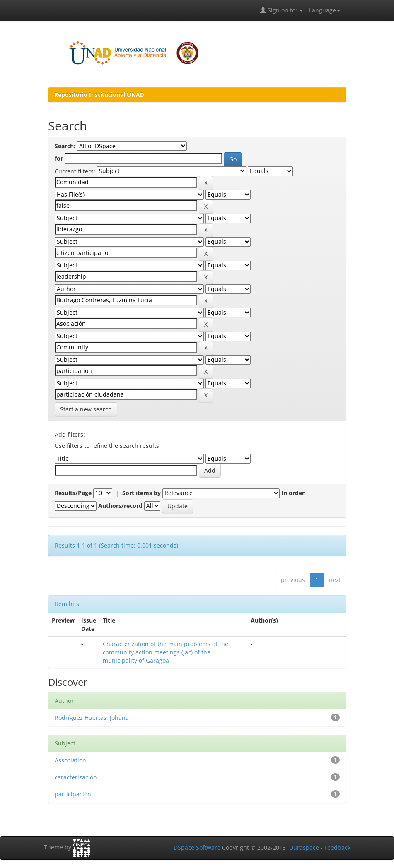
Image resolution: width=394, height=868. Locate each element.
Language (325, 10)
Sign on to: (282, 10)
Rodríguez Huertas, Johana (92, 718)
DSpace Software (197, 848)
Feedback (337, 848)
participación (73, 794)
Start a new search (86, 409)
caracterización (76, 777)
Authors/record (120, 506)
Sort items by (141, 493)
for (59, 158)
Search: (65, 146)
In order (293, 493)
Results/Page (73, 493)
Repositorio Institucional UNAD (99, 95)
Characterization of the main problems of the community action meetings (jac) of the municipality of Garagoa (166, 652)
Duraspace (304, 848)
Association (70, 760)
